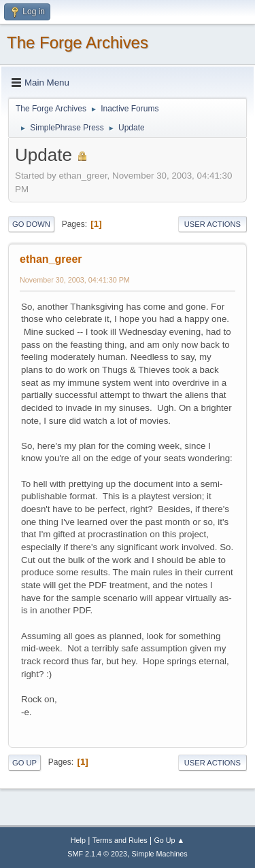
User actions (213, 224)
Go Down (31, 224)
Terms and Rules (120, 840)
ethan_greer (51, 259)
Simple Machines (160, 854)
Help (78, 840)
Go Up (24, 763)
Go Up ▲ (169, 840)
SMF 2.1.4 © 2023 (97, 854)
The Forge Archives (78, 42)
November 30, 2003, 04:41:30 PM (75, 280)
